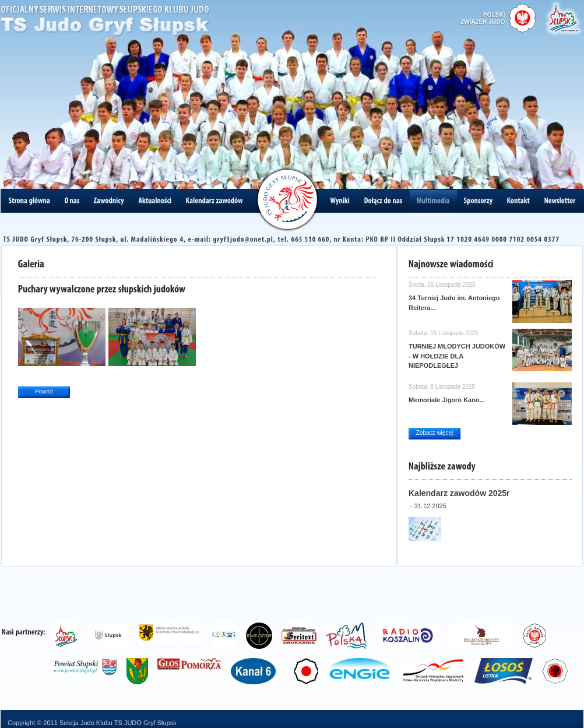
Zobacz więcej (435, 433)
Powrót (44, 391)
